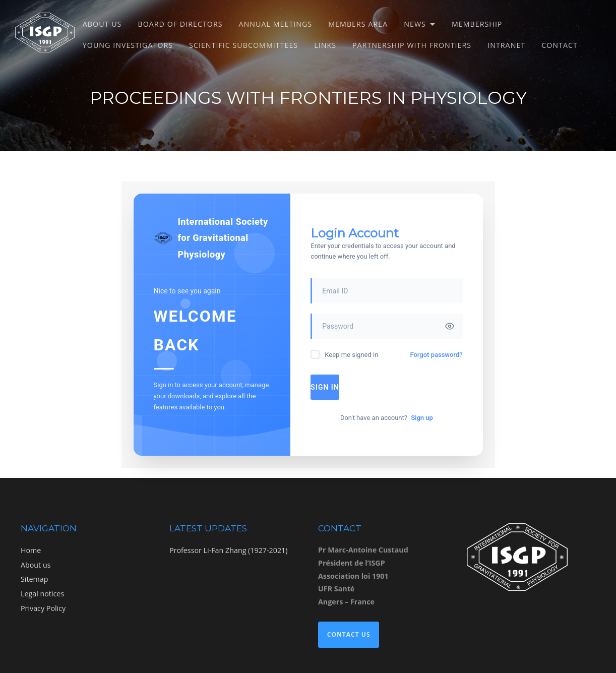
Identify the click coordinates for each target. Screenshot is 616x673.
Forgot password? (436, 355)
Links (325, 45)
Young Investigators (128, 45)
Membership (477, 24)
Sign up (422, 418)
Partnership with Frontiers (412, 45)
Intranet (506, 45)
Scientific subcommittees (243, 45)
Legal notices (42, 594)
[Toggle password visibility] (450, 326)
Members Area (358, 24)
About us (102, 24)
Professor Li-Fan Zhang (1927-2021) (228, 550)
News (415, 24)
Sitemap (34, 579)
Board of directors (180, 24)
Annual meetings (276, 24)
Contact (560, 45)
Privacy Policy (43, 608)
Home (31, 550)
